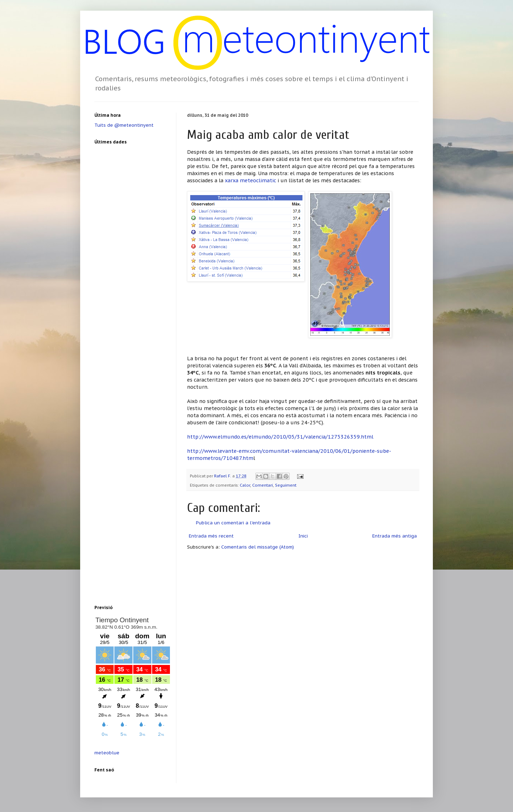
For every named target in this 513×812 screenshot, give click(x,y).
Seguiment (286, 485)
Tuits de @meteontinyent (124, 125)
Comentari (263, 485)
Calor (245, 485)
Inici (303, 536)
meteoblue (107, 753)
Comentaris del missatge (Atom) (258, 547)
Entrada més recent (211, 536)
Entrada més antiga (395, 536)
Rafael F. (223, 476)
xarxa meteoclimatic (250, 180)
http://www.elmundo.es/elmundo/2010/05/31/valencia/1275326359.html (280, 437)
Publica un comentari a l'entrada (233, 523)
